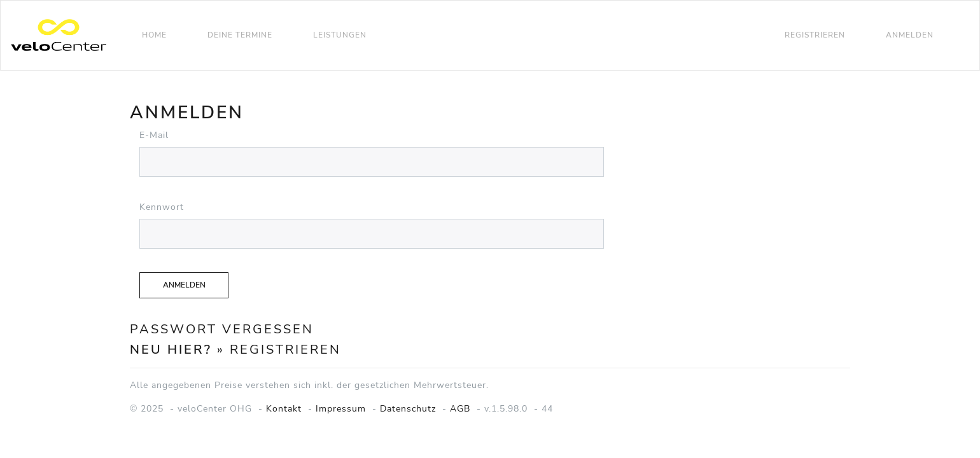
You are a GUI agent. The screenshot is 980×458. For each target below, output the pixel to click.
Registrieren (815, 35)
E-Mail (154, 135)
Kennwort (162, 207)
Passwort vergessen (222, 329)
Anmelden (910, 35)
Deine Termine (240, 35)
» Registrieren (279, 350)
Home (154, 35)
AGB (460, 409)
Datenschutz (408, 409)
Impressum (341, 409)
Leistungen (340, 35)
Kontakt (284, 409)
